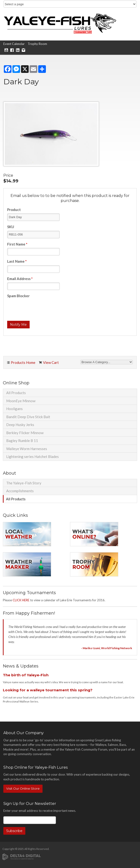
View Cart (51, 362)
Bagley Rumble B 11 (22, 441)
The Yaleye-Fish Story (24, 483)
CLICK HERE (21, 600)
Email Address (20, 279)
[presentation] (43, 309)
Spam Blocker (18, 296)
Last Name (17, 261)
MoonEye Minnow (21, 401)
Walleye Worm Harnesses (27, 449)
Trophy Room (37, 44)
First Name (17, 244)
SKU (11, 227)
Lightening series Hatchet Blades (32, 457)
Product (14, 210)
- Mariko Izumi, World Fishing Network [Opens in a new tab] (107, 648)
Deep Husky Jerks (20, 425)
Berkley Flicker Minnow (25, 433)
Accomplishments (20, 491)
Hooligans (14, 409)
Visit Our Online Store (23, 788)
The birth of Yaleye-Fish (26, 675)
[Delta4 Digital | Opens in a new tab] (22, 856)
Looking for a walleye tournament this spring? (48, 690)
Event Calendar (14, 44)
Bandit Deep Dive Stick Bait (28, 417)
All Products (16, 393)
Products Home (23, 362)
